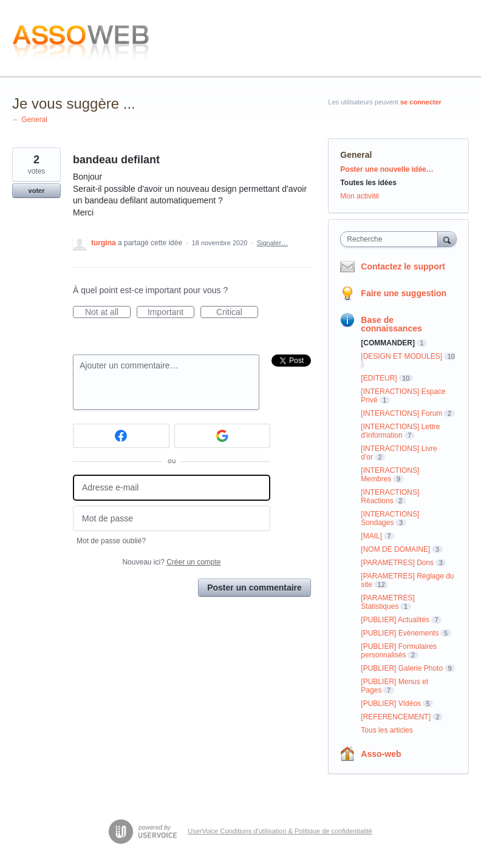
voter (37, 191)
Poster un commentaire (254, 588)
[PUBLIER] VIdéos (391, 704)
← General (30, 120)
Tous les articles (387, 730)
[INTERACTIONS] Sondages (390, 518)
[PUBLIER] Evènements (400, 633)
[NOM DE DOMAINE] (395, 549)
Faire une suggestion (404, 293)
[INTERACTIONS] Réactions (390, 497)
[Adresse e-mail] (172, 488)
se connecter (421, 102)
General (356, 155)
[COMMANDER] (388, 343)
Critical (237, 313)
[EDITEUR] (379, 378)
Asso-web (381, 754)
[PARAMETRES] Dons (397, 563)
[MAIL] (371, 536)
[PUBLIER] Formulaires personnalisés (399, 651)
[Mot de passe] (172, 519)
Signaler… (272, 243)
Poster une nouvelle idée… (387, 169)
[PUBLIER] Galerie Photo (402, 668)
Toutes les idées (368, 183)
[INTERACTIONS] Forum (401, 413)
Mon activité (360, 196)
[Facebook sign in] (121, 436)
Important (171, 313)
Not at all (108, 313)
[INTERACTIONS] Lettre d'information (400, 431)
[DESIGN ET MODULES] (401, 356)
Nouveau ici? (171, 562)
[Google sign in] (223, 436)
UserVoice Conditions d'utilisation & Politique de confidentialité (280, 831)
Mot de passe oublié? (111, 541)
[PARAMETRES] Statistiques (387, 602)
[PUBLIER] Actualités (395, 620)
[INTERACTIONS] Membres (390, 475)
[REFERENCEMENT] (396, 717)
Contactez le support (403, 266)
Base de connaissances (391, 324)
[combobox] (391, 239)
